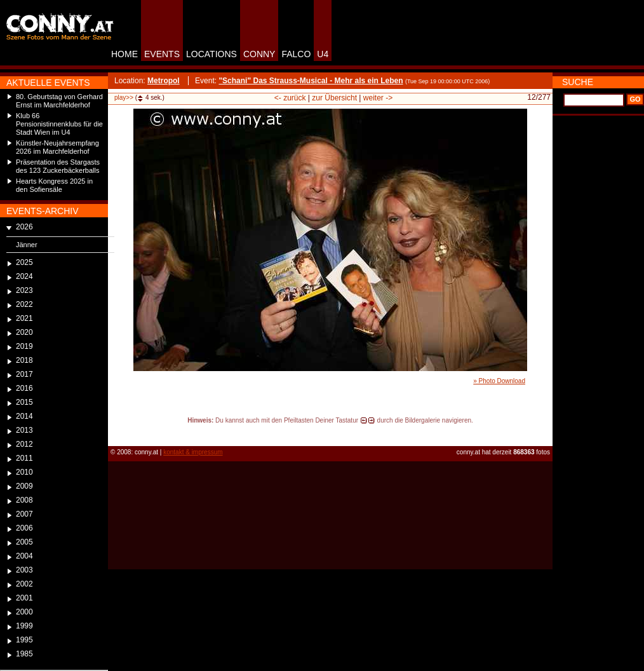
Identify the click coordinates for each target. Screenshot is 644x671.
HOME (124, 54)
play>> (124, 98)
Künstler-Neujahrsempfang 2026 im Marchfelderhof (57, 147)
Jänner (27, 245)
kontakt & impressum (193, 452)
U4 (323, 54)
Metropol (164, 81)
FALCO (296, 54)
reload (118, 432)
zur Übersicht (334, 98)
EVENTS (162, 54)
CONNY (259, 54)
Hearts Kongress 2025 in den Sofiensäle (54, 185)
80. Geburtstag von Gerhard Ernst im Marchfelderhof (59, 101)
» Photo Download (499, 381)
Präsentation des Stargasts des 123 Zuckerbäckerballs (58, 166)
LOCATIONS (211, 54)
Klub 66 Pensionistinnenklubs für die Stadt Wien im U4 (59, 124)
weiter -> (378, 98)
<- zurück (290, 98)
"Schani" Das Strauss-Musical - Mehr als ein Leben (311, 81)
